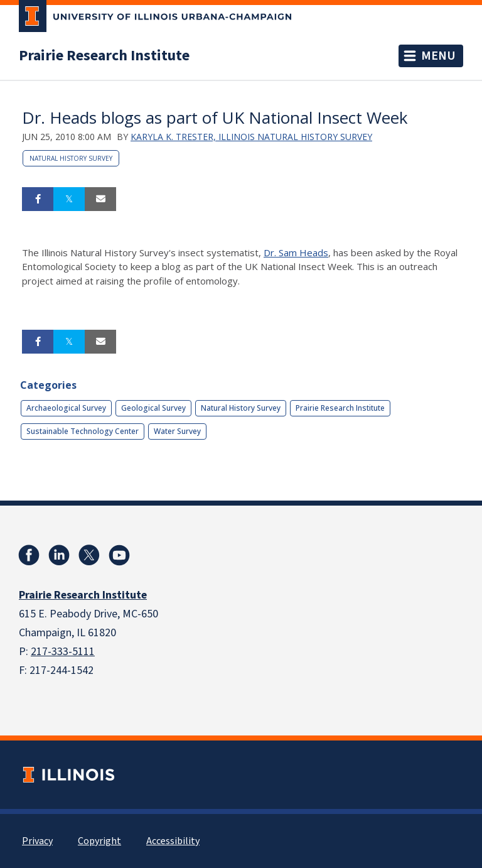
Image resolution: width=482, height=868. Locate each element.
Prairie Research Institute (104, 56)
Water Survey (177, 431)
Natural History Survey (71, 158)
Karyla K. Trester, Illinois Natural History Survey (251, 137)
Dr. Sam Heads (296, 252)
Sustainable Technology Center (83, 431)
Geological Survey (153, 408)
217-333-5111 (63, 652)
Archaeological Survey (66, 408)
